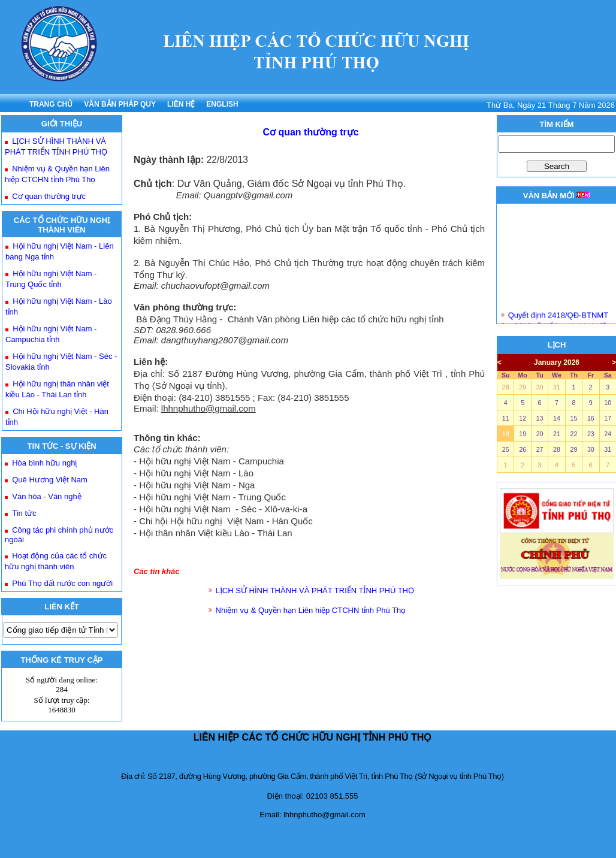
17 (608, 418)
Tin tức (24, 513)
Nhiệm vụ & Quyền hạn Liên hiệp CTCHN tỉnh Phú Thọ (311, 610)
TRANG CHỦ (51, 104)
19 (523, 434)
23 (591, 434)
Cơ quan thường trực (49, 196)
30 (540, 387)
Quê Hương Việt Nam (50, 480)
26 (523, 449)
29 (523, 387)
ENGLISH (222, 104)
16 (591, 418)
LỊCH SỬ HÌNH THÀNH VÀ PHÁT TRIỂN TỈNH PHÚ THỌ (315, 590)
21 (557, 434)
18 (506, 434)
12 (523, 418)
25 (506, 449)
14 (557, 418)
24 (608, 434)
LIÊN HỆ (181, 104)
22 (573, 434)
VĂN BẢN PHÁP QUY (120, 104)
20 (540, 434)
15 (573, 418)
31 (557, 387)
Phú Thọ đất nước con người (62, 583)
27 (540, 449)
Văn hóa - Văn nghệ (46, 496)
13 (540, 418)
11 (506, 418)
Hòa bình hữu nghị (44, 463)
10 (608, 403)
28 (506, 387)
